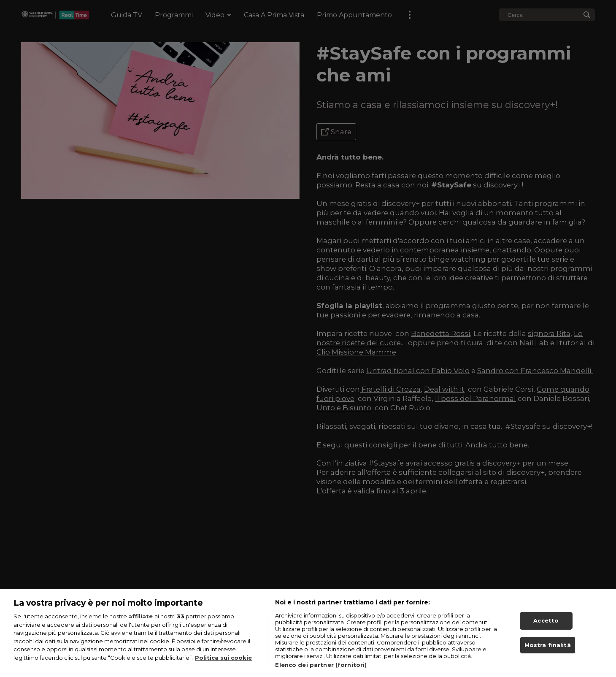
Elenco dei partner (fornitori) (321, 673)
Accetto (546, 628)
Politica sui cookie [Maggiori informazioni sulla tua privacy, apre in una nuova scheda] (223, 666)
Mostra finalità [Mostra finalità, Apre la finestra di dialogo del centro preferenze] (548, 653)
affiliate (141, 624)
